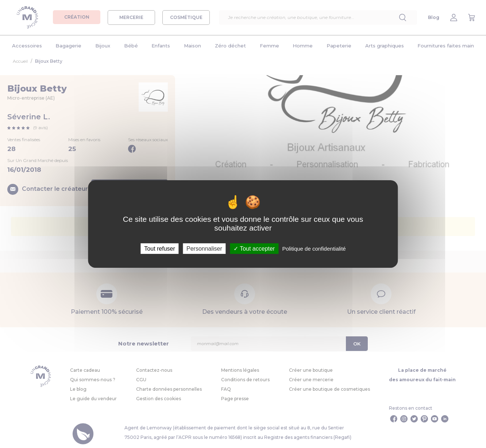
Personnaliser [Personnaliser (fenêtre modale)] (204, 249)
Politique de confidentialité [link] (314, 249)
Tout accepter (254, 249)
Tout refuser (159, 249)
